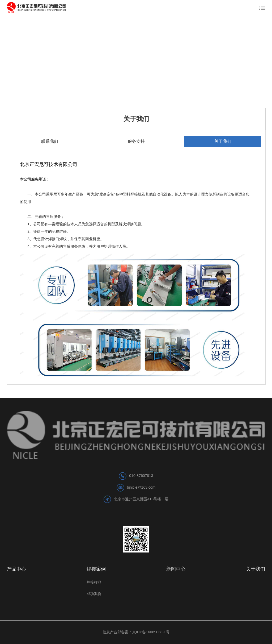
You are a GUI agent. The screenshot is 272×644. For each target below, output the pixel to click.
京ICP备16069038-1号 (151, 632)
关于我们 (32, 132)
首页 (14, 132)
